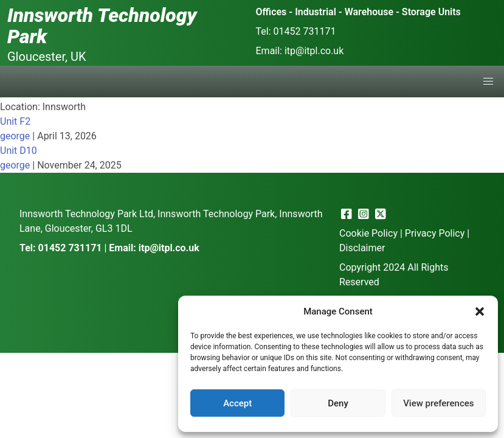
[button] (480, 311)
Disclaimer (362, 248)
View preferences (438, 403)
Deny (338, 403)
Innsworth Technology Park (102, 26)
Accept (237, 403)
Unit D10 (19, 151)
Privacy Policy (435, 233)
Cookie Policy (368, 233)
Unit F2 (15, 121)
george (15, 136)
